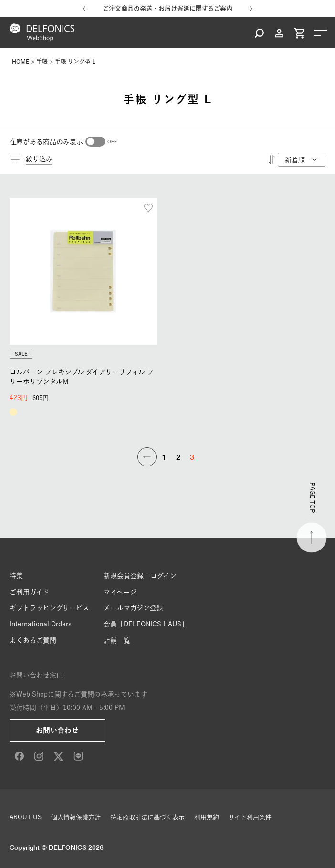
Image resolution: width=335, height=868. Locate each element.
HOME (21, 61)
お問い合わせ (57, 730)
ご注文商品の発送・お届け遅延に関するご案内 (167, 8)
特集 (16, 576)
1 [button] (164, 457)
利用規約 (207, 817)
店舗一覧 (117, 640)
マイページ (120, 592)
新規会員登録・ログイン (140, 576)
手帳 (42, 61)
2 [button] (178, 457)
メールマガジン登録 (133, 608)
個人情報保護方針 (76, 817)
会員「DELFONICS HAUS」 (146, 624)
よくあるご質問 (33, 640)
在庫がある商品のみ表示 (46, 142)
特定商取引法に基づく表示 (147, 817)
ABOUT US (26, 817)
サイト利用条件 (250, 817)
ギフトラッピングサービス (49, 608)
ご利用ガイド (29, 592)
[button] (147, 457)
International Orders (41, 624)
